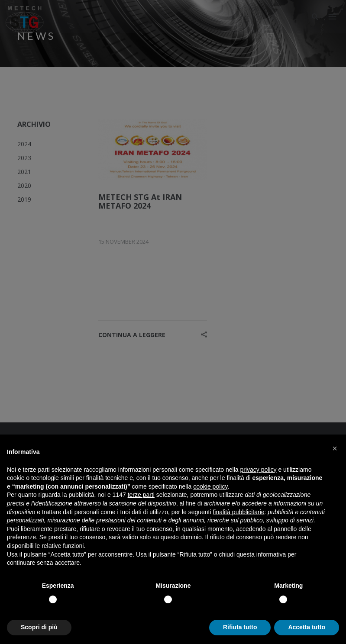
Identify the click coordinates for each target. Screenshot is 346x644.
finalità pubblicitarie (238, 512)
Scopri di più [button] (39, 627)
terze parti (141, 495)
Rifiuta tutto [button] (240, 627)
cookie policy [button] (210, 486)
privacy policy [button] (259, 470)
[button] (335, 448)
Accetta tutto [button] (307, 627)
